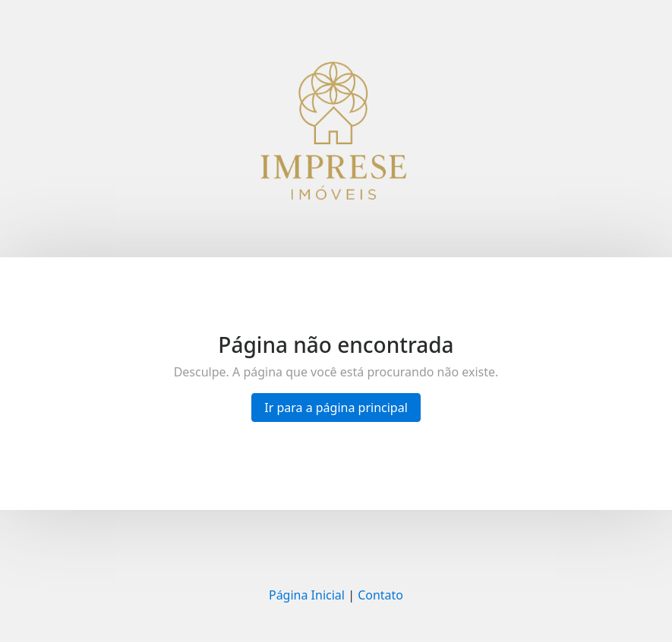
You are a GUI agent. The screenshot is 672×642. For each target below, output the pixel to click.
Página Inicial (307, 595)
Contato (380, 595)
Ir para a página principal (336, 408)
